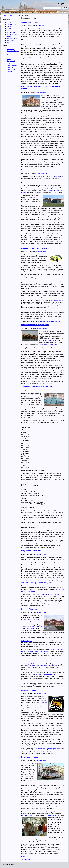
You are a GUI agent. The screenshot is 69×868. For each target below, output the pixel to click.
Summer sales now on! (30, 22)
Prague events (11, 61)
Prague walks (11, 69)
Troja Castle (30, 628)
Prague (5, 15)
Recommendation (29, 18)
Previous (24, 856)
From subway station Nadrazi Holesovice (47, 748)
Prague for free (11, 63)
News (9, 30)
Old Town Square (49, 341)
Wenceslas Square (58, 300)
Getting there (6, 12)
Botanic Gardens (35, 627)
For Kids (54, 12)
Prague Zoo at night (29, 690)
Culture (9, 22)
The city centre (57, 176)
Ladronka (25, 170)
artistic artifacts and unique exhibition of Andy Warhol (37, 583)
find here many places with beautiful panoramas (40, 666)
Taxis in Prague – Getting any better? (50, 321)
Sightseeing (10, 40)
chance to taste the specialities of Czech (48, 595)
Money (9, 59)
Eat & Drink (25, 12)
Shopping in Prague (13, 38)
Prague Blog (13, 15)
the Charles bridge (41, 581)
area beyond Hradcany (54, 180)
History (9, 26)
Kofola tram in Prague (30, 757)
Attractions (39, 12)
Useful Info (47, 12)
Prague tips (10, 67)
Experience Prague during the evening (36, 325)
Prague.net (63, 4)
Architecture (10, 49)
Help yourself (11, 57)
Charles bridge (26, 346)
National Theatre (53, 344)
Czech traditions (12, 24)
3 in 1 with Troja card (29, 609)
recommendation (41, 26)
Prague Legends (12, 65)
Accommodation (15, 12)
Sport (8, 43)
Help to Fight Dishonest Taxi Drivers (35, 248)
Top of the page (26, 860)
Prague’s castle (43, 344)
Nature (9, 28)
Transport (32, 12)
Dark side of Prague (13, 51)
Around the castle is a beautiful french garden (48, 674)
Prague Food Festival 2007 (31, 551)
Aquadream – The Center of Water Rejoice (37, 387)
